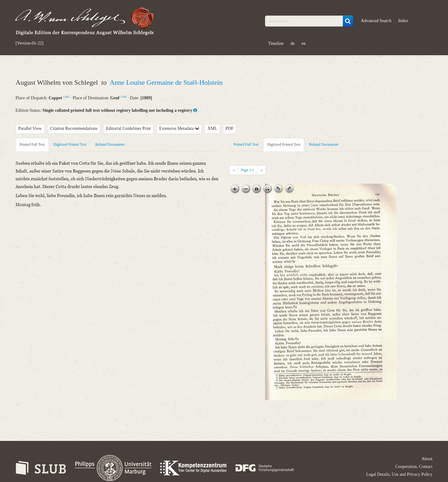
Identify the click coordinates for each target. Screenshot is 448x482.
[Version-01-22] (29, 43)
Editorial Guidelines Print (128, 128)
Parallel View (30, 128)
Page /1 (247, 170)
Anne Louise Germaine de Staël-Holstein (166, 82)
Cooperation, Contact (414, 467)
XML (212, 128)
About (427, 459)
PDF (230, 128)
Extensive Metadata (179, 128)
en (303, 43)
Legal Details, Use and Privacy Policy (399, 474)
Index (403, 21)
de (293, 43)
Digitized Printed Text (70, 144)
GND (66, 97)
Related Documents (110, 144)
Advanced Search (376, 21)
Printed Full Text (32, 144)
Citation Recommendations (74, 128)
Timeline (276, 43)
